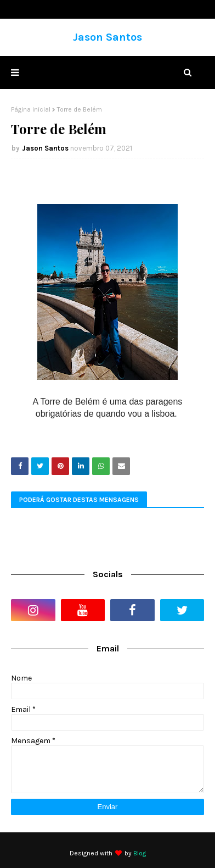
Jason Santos (107, 37)
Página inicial (31, 109)
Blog (140, 853)
